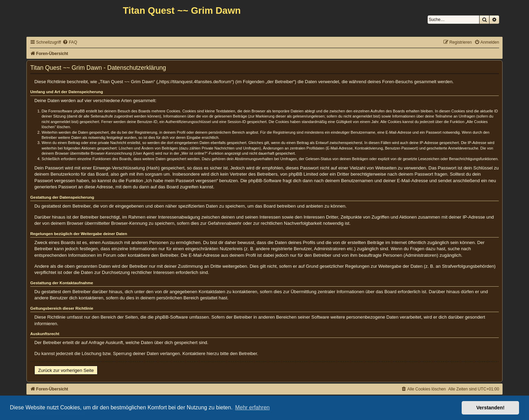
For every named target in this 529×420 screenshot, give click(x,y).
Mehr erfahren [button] (252, 407)
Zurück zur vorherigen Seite (66, 370)
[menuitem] (70, 42)
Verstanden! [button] (491, 408)
